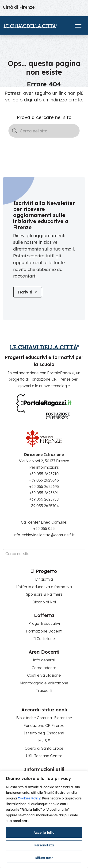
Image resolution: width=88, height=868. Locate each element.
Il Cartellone (44, 639)
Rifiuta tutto (44, 858)
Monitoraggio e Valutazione (44, 683)
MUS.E (44, 741)
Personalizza (44, 845)
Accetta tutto (44, 833)
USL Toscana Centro (44, 756)
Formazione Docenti (44, 631)
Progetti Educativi (44, 623)
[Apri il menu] (78, 25)
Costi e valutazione (44, 675)
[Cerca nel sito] (44, 131)
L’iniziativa (44, 579)
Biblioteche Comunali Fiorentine (44, 718)
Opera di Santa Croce (44, 748)
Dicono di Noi (44, 602)
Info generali (44, 660)
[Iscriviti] (28, 292)
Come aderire (44, 668)
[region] (44, 819)
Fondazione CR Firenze (44, 725)
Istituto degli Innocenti (44, 733)
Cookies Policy (29, 798)
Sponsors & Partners (44, 594)
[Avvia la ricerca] (15, 131)
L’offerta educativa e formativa (44, 587)
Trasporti (44, 691)
